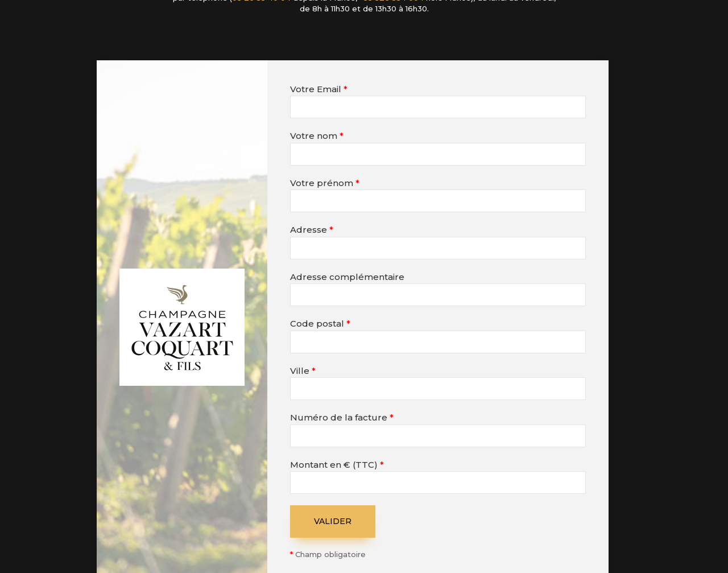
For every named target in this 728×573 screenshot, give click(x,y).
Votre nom (317, 136)
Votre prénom (325, 183)
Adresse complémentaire (347, 277)
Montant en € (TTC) (337, 465)
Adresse (312, 230)
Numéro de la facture (342, 417)
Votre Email (319, 89)
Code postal (320, 323)
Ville (303, 371)
